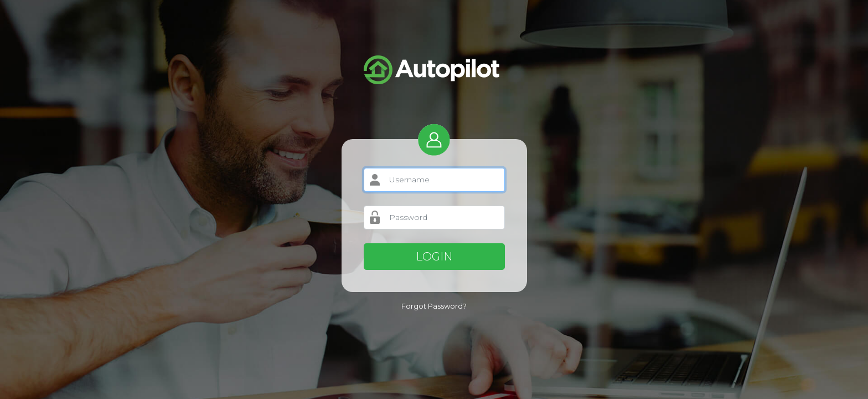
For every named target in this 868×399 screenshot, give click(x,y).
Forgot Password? (434, 306)
